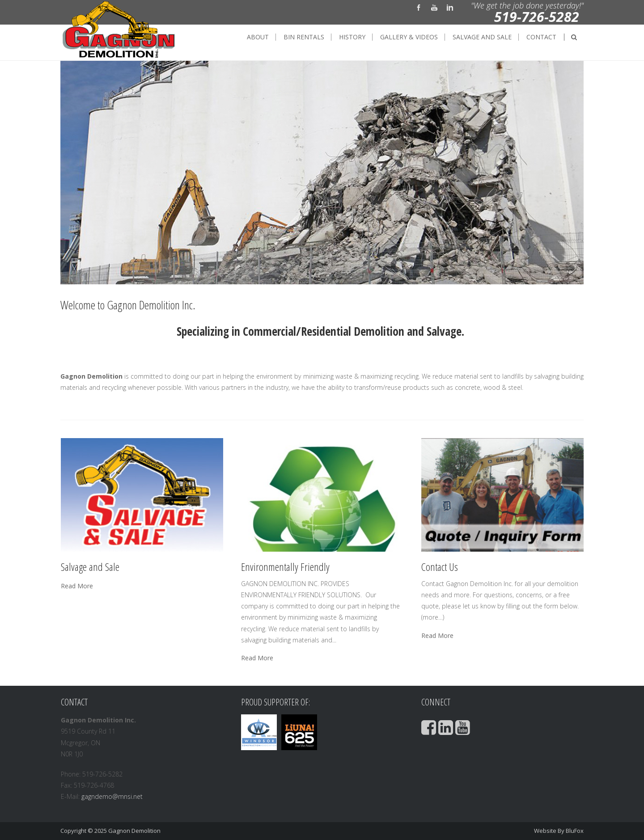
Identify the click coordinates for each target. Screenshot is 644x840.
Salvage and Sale (482, 37)
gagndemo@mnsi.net (112, 796)
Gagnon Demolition (134, 831)
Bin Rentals (304, 37)
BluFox (575, 831)
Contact (541, 37)
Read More (77, 586)
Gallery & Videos (409, 37)
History (352, 37)
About (258, 37)
